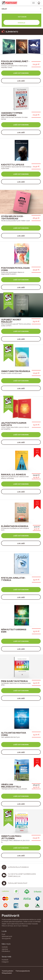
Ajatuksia (5, 949)
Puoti (3, 934)
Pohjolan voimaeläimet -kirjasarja (15, 62)
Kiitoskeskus (6, 951)
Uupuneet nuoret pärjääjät (11, 321)
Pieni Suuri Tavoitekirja (14, 681)
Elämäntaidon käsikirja (15, 526)
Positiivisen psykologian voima (15, 269)
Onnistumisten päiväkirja (16, 371)
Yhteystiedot (7, 973)
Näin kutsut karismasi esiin (14, 631)
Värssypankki (6, 938)
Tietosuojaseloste (23, 971)
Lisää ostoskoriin (21, 73)
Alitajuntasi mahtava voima (14, 734)
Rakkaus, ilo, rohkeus (13, 475)
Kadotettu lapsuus (13, 165)
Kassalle (21, 23)
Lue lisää (21, 81)
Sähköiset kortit (7, 936)
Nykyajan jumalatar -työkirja (13, 579)
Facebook (5, 960)
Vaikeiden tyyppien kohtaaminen (12, 114)
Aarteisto (5, 947)
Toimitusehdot (7, 971)
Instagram (5, 962)
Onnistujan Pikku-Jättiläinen (11, 837)
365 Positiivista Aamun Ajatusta (14, 424)
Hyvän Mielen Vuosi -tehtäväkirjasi (13, 217)
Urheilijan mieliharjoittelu (11, 786)
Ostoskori (22, 17)
